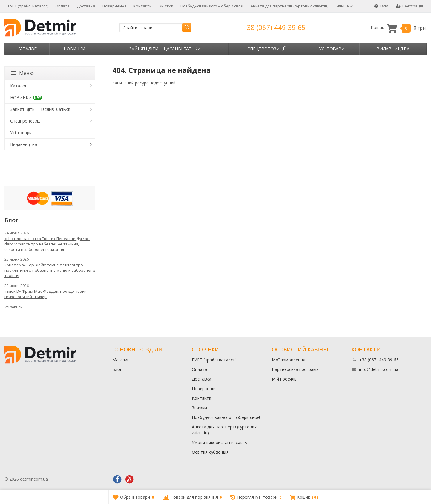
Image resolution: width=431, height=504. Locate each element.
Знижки (166, 6)
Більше (344, 6)
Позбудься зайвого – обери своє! (212, 6)
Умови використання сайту (220, 442)
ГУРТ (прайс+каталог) (28, 6)
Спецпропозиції (266, 49)
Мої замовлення (289, 360)
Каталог (27, 49)
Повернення (114, 6)
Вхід (381, 6)
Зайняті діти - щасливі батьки (165, 49)
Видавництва (393, 49)
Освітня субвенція (210, 452)
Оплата (63, 6)
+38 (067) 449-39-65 (274, 27)
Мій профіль (284, 379)
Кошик (399, 28)
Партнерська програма (295, 369)
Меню (22, 73)
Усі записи (14, 307)
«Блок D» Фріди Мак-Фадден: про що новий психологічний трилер (46, 294)
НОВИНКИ (75, 49)
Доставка (86, 6)
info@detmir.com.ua (379, 369)
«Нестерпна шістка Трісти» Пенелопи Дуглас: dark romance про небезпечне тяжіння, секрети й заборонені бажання (47, 244)
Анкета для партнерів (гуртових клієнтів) (289, 6)
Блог (117, 369)
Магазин (121, 360)
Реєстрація (409, 6)
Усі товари (332, 49)
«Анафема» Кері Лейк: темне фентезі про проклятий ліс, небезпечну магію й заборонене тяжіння (50, 270)
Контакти (143, 6)
